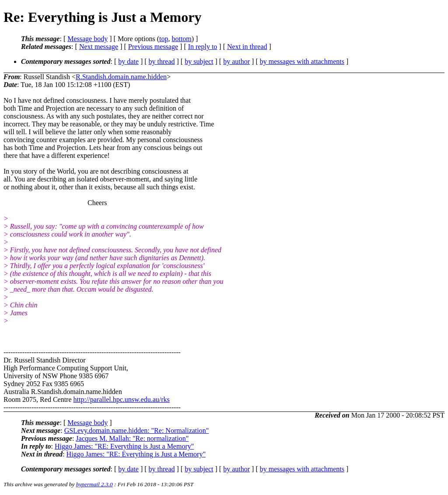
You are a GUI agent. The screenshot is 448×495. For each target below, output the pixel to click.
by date (128, 61)
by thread (162, 61)
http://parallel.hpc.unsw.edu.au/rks (122, 399)
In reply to (203, 47)
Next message (99, 47)
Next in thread (247, 47)
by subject (199, 61)
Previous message (153, 47)
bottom (181, 39)
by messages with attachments (302, 61)
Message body (87, 39)
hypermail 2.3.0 (94, 484)
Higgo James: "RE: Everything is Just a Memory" (124, 446)
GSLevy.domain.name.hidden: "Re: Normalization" (137, 431)
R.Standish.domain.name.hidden (121, 77)
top (164, 39)
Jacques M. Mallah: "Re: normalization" (132, 438)
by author (236, 61)
